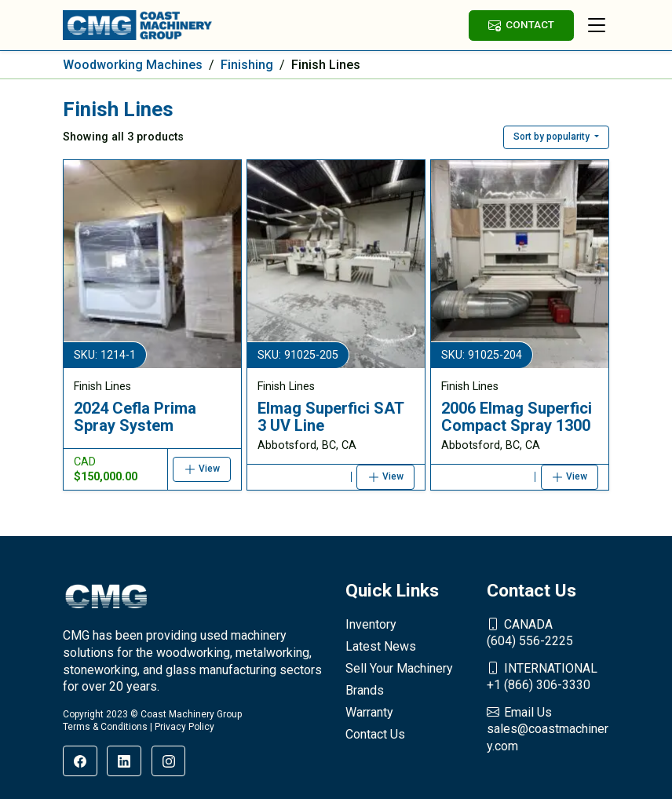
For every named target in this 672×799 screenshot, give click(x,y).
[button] (556, 137)
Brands (365, 690)
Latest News (381, 646)
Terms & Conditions (105, 727)
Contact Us (375, 734)
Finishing (247, 65)
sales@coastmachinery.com (548, 729)
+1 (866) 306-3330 (548, 677)
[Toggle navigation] (597, 25)
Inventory (371, 624)
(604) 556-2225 (548, 633)
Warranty (369, 712)
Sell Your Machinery (399, 668)
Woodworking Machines (133, 65)
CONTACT (521, 25)
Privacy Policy (184, 727)
